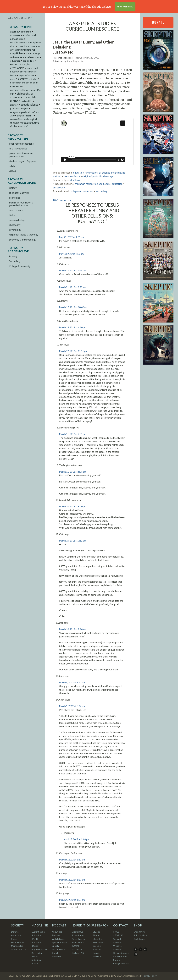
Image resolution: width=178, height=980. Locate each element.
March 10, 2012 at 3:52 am (73, 541)
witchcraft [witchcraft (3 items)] (24, 126)
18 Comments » (62, 200)
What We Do (18, 942)
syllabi (12, 166)
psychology (15, 230)
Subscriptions (140, 935)
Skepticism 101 (19, 949)
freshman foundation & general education (21, 204)
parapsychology (17, 220)
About (96, 935)
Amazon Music (59, 949)
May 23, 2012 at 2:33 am (71, 254)
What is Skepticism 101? (20, 18)
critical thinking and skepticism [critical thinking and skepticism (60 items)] (22, 52)
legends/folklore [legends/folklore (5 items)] (27, 75)
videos (12, 171)
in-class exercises (18, 149)
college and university (82, 191)
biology (13, 188)
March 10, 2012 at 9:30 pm (73, 506)
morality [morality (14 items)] (22, 79)
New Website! (125, 7)
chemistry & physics (19, 193)
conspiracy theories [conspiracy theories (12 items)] (28, 46)
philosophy (15, 225)
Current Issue (38, 932)
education (79, 173)
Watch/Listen (58, 939)
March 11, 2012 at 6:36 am (73, 472)
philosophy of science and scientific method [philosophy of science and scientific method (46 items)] (24, 97)
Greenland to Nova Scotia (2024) (79, 942)
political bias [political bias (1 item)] (27, 101)
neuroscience (16, 210)
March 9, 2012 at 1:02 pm (72, 900)
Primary (13, 256)
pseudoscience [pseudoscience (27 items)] (29, 105)
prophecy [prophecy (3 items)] (14, 105)
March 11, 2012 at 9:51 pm (73, 434)
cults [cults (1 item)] (37, 57)
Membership (17, 946)
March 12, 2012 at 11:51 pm (73, 351)
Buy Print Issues (39, 949)
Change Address (121, 964)
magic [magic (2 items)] (13, 79)
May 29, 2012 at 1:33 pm (72, 237)
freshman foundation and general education (99, 184)
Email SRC (98, 957)
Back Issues (139, 939)
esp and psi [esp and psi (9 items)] (28, 61)
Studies (96, 932)
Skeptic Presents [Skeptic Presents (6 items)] (25, 116)
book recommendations (21, 144)
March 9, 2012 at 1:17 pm (72, 880)
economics (15, 198)
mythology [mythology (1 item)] (33, 79)
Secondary (15, 261)
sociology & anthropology (22, 240)
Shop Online (139, 932)
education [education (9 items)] (15, 61)
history (13, 215)
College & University (20, 266)
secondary (102, 191)
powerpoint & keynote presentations (21, 155)
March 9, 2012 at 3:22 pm (72, 860)
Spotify (56, 946)
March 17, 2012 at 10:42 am (73, 307)
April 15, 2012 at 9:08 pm (77, 839)
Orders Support (121, 953)
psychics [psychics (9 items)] (15, 108)
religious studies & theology (24, 235)
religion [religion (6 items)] (25, 109)
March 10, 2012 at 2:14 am (73, 629)
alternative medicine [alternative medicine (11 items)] (21, 32)
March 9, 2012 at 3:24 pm (72, 706)
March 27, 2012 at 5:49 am (73, 271)
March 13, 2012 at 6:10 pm (73, 327)
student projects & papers (23, 161)
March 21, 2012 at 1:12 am (73, 287)
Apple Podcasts (60, 942)
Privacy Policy (150, 976)
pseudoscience (72, 176)
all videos (75, 180)
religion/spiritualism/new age (98, 176)
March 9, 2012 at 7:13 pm (72, 682)
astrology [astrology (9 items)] (15, 35)
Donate (158, 22)
